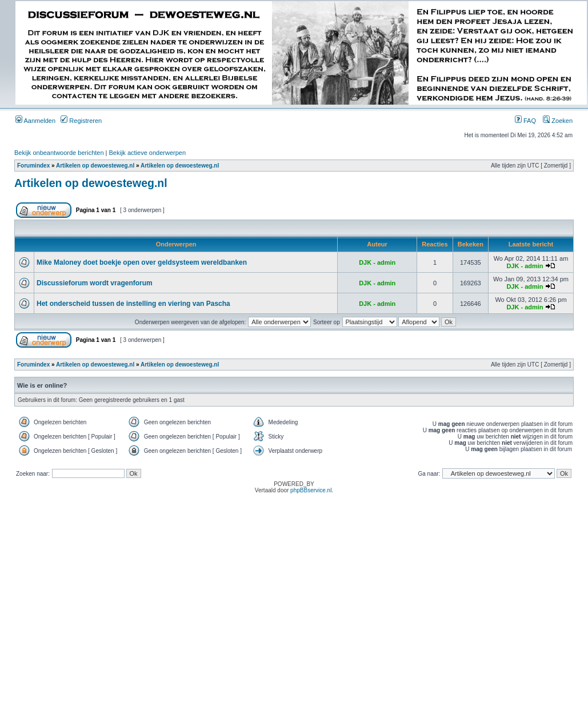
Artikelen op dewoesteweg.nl (95, 166)
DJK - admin (377, 262)
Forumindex (33, 166)
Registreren (81, 121)
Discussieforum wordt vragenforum (95, 283)
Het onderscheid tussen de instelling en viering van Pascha (133, 304)
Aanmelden (35, 121)
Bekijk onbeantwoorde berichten (59, 153)
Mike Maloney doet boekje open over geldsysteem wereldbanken (142, 262)
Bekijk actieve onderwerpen (148, 153)
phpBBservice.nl (311, 490)
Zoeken (558, 121)
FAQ (525, 121)
